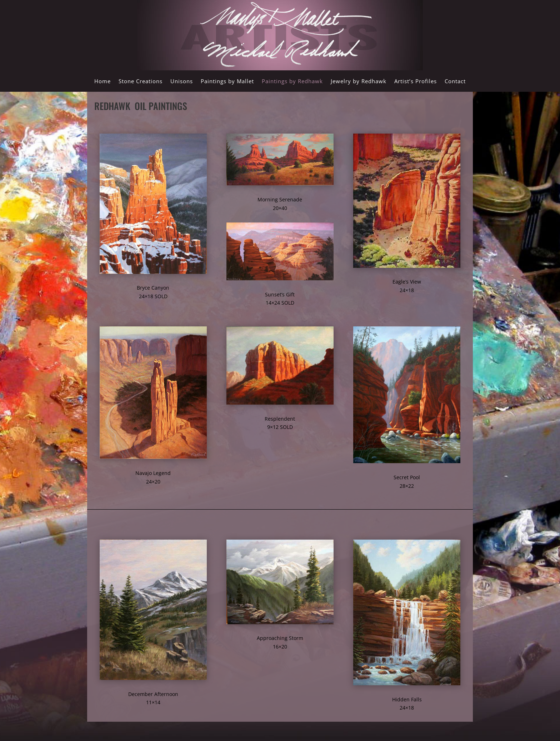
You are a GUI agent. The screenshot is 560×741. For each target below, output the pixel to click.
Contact (455, 82)
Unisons (182, 82)
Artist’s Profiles (416, 82)
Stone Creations (141, 82)
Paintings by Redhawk (292, 82)
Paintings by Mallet (227, 82)
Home (102, 82)
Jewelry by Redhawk (359, 82)
